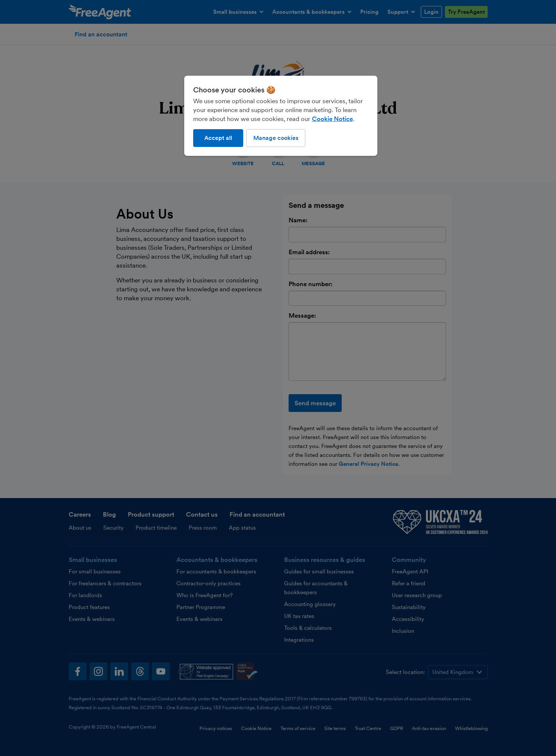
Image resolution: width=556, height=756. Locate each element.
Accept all (218, 138)
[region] (281, 116)
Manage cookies (276, 138)
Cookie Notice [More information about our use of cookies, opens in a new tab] (332, 119)
